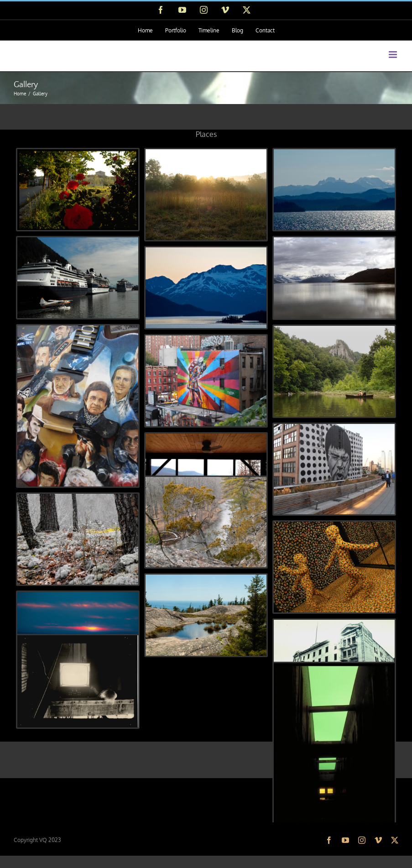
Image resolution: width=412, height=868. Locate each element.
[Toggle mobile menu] (394, 55)
